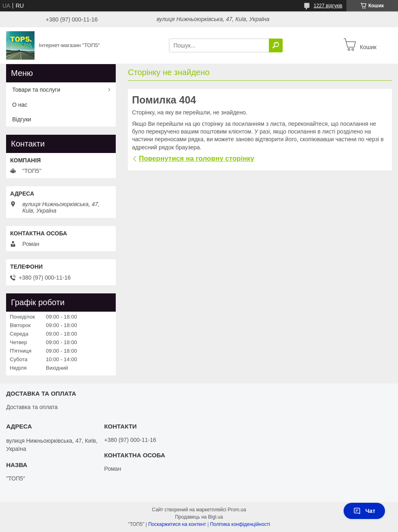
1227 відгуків (328, 6)
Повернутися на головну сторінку (197, 158)
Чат (364, 511)
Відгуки (22, 119)
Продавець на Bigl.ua (199, 517)
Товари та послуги (36, 90)
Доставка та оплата (32, 407)
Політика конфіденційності (240, 524)
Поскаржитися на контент (177, 524)
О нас (20, 105)
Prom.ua (237, 510)
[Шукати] (276, 45)
